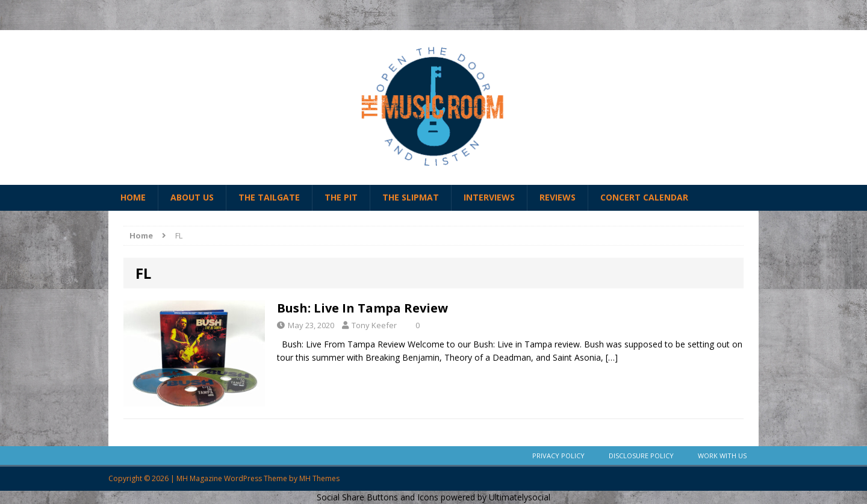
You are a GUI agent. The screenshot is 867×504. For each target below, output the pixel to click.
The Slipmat (411, 197)
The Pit (341, 197)
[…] (612, 357)
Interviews (489, 197)
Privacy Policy (558, 456)
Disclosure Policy (641, 456)
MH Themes (319, 478)
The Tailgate (269, 197)
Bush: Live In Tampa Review (362, 308)
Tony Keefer (374, 325)
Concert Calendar (644, 197)
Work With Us (722, 456)
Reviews (558, 197)
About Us (192, 197)
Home (133, 197)
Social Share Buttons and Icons (378, 497)
